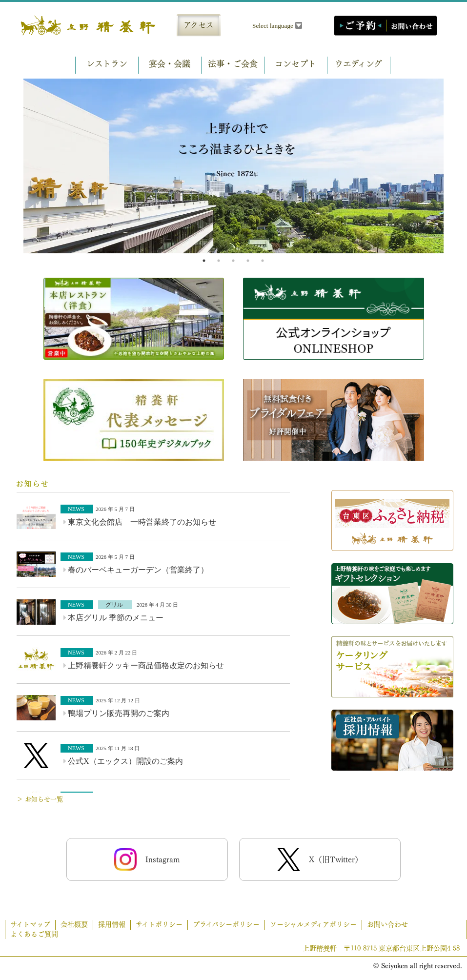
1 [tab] (204, 261)
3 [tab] (233, 261)
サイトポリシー (159, 924)
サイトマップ (30, 924)
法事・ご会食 (233, 64)
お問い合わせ (387, 924)
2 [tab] (219, 261)
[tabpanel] (233, 166)
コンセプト (295, 64)
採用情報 (112, 924)
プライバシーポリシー (226, 924)
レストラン (107, 64)
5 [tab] (263, 261)
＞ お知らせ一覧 (40, 799)
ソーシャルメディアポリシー (313, 924)
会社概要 (74, 924)
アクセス (199, 25)
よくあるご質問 (34, 934)
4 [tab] (248, 261)
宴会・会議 (170, 64)
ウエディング (358, 64)
